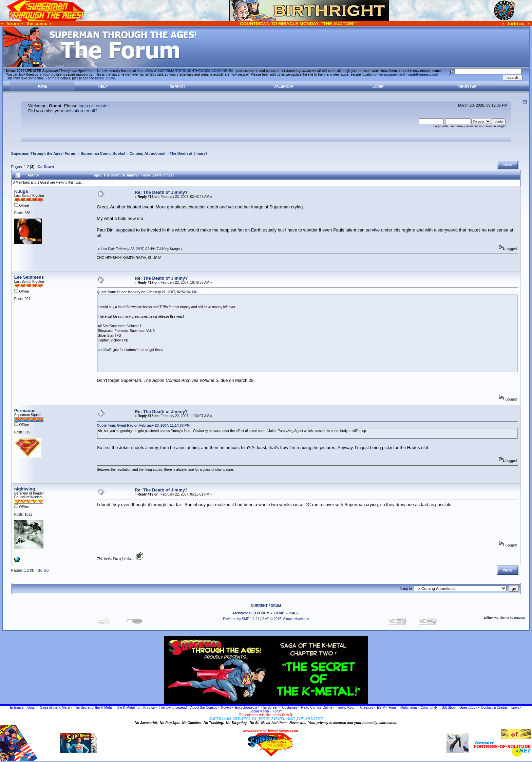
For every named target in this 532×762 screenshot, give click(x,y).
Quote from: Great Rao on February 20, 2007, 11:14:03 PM (143, 425)
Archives (240, 613)
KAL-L (294, 613)
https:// (185, 71)
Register (467, 86)
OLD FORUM (259, 613)
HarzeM (519, 618)
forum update (105, 78)
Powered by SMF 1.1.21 (241, 619)
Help (103, 86)
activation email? (81, 111)
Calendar (283, 86)
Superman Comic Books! (103, 153)
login (83, 106)
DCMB (279, 613)
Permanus (25, 411)
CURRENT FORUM (266, 606)
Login (378, 86)
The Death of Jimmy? (189, 153)
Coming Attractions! (148, 153)
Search (177, 86)
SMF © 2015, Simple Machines (286, 619)
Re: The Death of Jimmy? (161, 192)
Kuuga (21, 191)
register (102, 106)
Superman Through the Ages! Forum (44, 153)
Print (508, 165)
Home (42, 86)
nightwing (25, 489)
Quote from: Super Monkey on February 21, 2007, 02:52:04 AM (147, 292)
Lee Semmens (29, 277)
